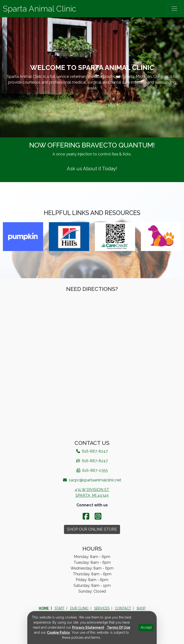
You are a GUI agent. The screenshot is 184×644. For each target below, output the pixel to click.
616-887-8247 (92, 461)
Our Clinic (79, 608)
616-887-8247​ (92, 451)
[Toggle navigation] (174, 9)
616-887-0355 (92, 470)
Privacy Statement (88, 627)
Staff (60, 608)
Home (44, 608)
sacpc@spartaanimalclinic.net (92, 480)
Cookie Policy (58, 632)
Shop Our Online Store (92, 529)
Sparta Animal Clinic (40, 9)
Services (102, 608)
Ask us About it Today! (92, 169)
